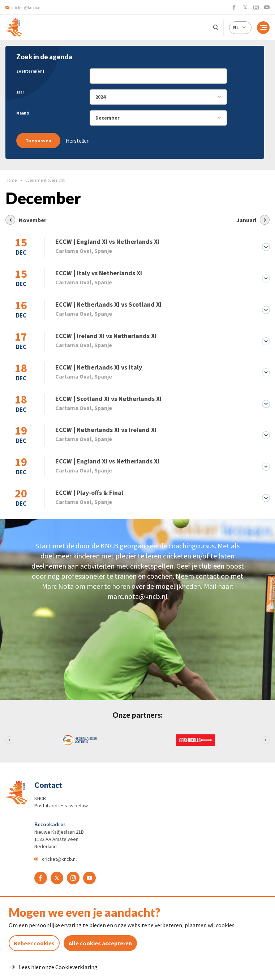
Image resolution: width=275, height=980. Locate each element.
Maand (23, 113)
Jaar (20, 92)
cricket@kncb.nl (59, 861)
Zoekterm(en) (30, 71)
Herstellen (78, 141)
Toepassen (38, 141)
